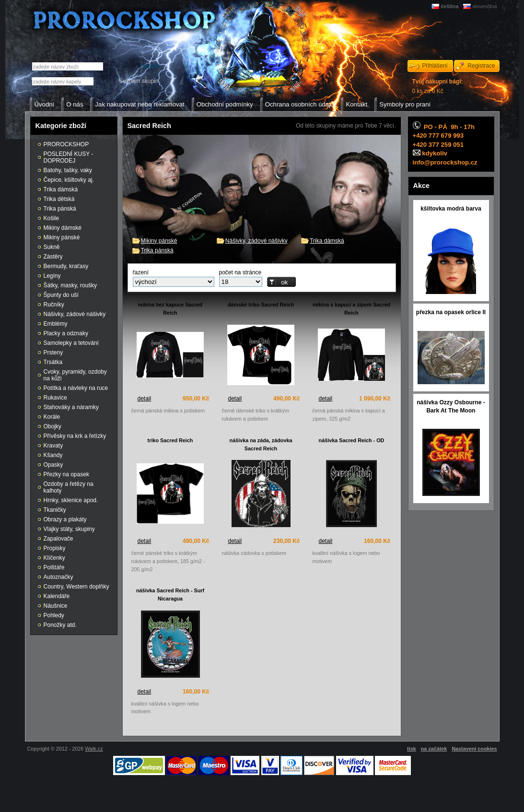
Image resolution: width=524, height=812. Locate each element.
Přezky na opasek (66, 474)
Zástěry (53, 257)
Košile (52, 218)
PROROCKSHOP (66, 144)
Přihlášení (435, 66)
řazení (141, 272)
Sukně (52, 247)
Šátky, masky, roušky (70, 285)
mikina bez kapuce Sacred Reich (170, 309)
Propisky (55, 548)
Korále (52, 417)
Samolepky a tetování (71, 343)
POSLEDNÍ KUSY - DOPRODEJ (69, 157)
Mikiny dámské (63, 228)
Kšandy (53, 455)
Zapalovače (58, 539)
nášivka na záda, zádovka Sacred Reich (261, 444)
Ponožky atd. (60, 625)
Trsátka (53, 362)
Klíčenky (54, 558)
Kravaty (53, 446)
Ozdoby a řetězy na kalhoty (69, 487)
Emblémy (56, 324)
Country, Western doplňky (76, 587)
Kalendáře (57, 596)
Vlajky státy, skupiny (69, 529)
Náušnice (56, 606)
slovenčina (484, 6)
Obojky (52, 426)
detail (145, 399)
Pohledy (54, 615)
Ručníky (54, 305)
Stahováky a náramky (71, 407)
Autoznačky (58, 577)
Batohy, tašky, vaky (68, 170)
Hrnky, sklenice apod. (71, 500)
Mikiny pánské (159, 241)
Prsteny (53, 353)
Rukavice (55, 398)
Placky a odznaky (66, 333)
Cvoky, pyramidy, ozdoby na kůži (75, 375)
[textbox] (63, 81)
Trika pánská (157, 250)
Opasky (53, 465)
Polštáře (54, 567)
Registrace (481, 66)
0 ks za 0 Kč (438, 86)
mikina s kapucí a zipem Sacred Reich (351, 309)
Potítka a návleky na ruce (76, 388)
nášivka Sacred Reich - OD (352, 440)
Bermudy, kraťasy (66, 266)
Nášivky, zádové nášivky (256, 241)
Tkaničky (55, 510)
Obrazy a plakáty (65, 519)
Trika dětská (59, 199)
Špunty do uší (61, 295)
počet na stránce (240, 272)
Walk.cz (94, 749)
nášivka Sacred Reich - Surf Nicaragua (170, 594)
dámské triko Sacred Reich (261, 305)
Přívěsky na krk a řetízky (75, 436)
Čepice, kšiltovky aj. (69, 180)
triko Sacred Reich (170, 440)
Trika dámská (327, 241)
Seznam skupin (139, 81)
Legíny (52, 276)
